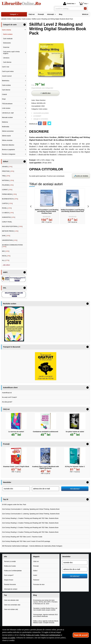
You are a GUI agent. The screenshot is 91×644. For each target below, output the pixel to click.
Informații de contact (11, 589)
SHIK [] (6, 236)
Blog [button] (35, 595)
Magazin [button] (36, 557)
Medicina (5, 122)
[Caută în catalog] (85, 8)
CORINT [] (7, 190)
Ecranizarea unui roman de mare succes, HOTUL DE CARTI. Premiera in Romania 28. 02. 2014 (45, 602)
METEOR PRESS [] (10, 231)
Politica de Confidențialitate (13, 571)
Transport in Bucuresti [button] (12, 347)
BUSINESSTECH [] (10, 199)
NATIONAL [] (8, 180)
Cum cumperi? (9, 575)
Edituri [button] (6, 161)
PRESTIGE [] (8, 171)
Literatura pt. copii (8, 113)
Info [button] (5, 557)
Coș (83, 4)
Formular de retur (39, 584)
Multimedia (6, 127)
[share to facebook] (40, 123)
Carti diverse (7, 62)
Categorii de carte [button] (10, 25)
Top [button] (5, 595)
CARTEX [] (7, 203)
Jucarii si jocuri (7, 76)
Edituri (35, 571)
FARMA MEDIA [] (9, 194)
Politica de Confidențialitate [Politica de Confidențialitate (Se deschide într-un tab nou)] (50, 635)
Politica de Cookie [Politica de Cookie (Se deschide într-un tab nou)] (33, 635)
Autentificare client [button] (10, 388)
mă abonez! (75, 489)
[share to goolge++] (45, 123)
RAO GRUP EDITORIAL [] (12, 226)
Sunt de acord (81, 635)
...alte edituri (6, 265)
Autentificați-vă (7, 393)
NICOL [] (6, 256)
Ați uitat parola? (7, 402)
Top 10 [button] (6, 499)
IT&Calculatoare (7, 104)
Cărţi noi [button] (6, 409)
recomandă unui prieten (41, 113)
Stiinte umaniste (7, 140)
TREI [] (6, 176)
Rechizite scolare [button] (10, 304)
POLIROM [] (8, 185)
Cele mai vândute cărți (11, 600)
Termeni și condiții (10, 561)
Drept (4, 99)
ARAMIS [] (7, 167)
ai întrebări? (37, 116)
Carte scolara (43, 109)
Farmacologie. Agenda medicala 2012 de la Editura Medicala (45, 615)
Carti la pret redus (8, 71)
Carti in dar (6, 67)
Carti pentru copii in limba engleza (11, 52)
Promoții (36, 566)
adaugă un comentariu (41, 119)
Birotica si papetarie (8, 150)
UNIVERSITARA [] (10, 240)
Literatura (6, 58)
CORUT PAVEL (7, 222)
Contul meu (69, 4)
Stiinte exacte (6, 136)
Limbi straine (6, 108)
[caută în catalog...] (68, 9)
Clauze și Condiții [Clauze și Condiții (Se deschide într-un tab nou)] (9, 638)
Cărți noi (36, 561)
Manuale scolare (7, 117)
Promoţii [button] (6, 444)
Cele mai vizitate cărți (11, 609)
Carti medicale (8, 39)
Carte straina (6, 30)
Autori (35, 575)
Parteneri (36, 580)
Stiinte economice (8, 131)
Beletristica (6, 81)
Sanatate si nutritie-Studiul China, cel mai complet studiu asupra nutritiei (45, 609)
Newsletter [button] (7, 482)
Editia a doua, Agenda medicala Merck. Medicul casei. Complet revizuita (46, 622)
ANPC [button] (5, 272)
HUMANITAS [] (9, 217)
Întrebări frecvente (10, 584)
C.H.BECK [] (8, 213)
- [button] (25, 25)
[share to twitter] (49, 123)
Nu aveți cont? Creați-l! (9, 397)
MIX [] (6, 251)
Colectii (4, 94)
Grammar (6, 47)
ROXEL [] (7, 208)
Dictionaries (7, 43)
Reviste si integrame (9, 154)
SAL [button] (5, 288)
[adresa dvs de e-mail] (46, 489)
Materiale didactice (8, 145)
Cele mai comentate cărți (12, 605)
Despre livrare (9, 580)
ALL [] (6, 260)
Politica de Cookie (10, 566)
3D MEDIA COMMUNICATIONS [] (12, 246)
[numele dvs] (16, 489)
